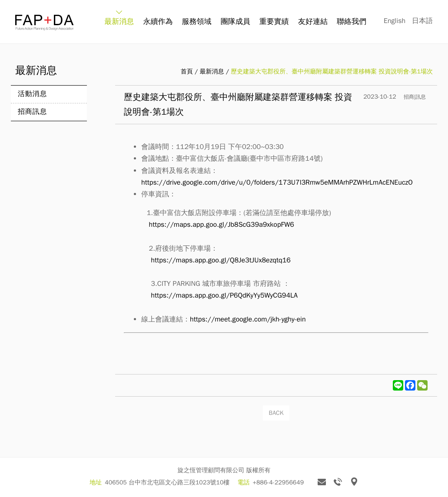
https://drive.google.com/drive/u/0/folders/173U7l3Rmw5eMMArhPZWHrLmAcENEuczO (277, 182)
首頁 (187, 71)
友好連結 (313, 22)
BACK (276, 413)
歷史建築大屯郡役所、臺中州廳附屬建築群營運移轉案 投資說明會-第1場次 (332, 71)
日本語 (422, 21)
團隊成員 (236, 22)
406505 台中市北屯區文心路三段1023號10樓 (167, 482)
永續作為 (158, 22)
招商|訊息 (415, 97)
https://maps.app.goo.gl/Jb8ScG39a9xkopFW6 (222, 225)
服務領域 (197, 22)
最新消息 (119, 22)
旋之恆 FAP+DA (44, 23)
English (395, 21)
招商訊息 (32, 112)
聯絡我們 (352, 22)
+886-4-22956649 (279, 482)
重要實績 (274, 22)
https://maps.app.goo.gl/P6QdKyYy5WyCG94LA (224, 295)
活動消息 (32, 94)
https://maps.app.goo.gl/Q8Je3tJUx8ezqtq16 (221, 260)
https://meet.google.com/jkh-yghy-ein (248, 319)
